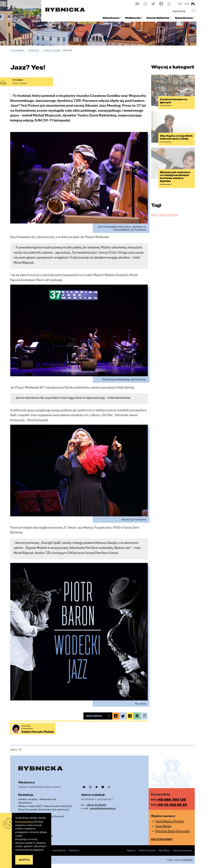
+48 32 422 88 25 (172, 804)
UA (187, 4)
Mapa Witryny (164, 850)
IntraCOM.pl (188, 860)
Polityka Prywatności (147, 850)
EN (180, 4)
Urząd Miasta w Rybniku (170, 821)
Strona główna (18, 50)
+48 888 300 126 (171, 799)
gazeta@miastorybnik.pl (103, 808)
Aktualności (34, 50)
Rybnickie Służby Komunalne (173, 831)
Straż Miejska (163, 826)
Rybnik (154, 215)
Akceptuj (24, 860)
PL (193, 4)
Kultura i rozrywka (52, 50)
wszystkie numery (162, 839)
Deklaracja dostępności (182, 850)
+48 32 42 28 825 (96, 805)
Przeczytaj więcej (24, 822)
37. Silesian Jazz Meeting (167, 215)
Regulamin (131, 850)
